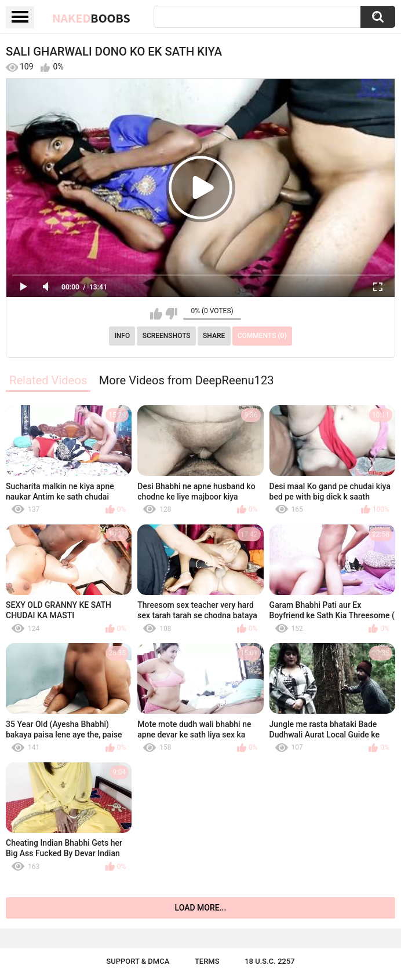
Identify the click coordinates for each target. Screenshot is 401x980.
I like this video (156, 314)
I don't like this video (171, 314)
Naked (91, 18)
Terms (207, 961)
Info (122, 336)
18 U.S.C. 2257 (270, 961)
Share (214, 336)
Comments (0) (262, 336)
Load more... (201, 908)
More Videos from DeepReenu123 (187, 380)
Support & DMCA (138, 961)
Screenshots (167, 336)
